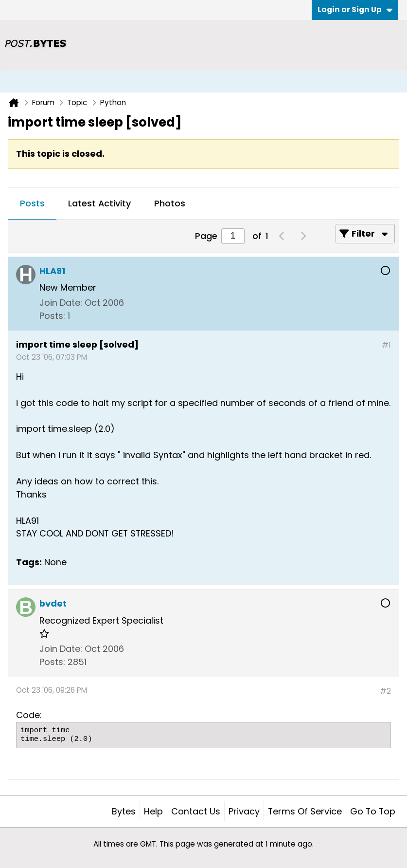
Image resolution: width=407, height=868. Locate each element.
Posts (32, 203)
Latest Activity (99, 203)
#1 (386, 345)
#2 (385, 691)
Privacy (244, 811)
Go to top (373, 811)
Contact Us (196, 811)
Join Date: (61, 303)
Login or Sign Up (355, 9)
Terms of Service (305, 811)
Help (153, 811)
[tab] (32, 204)
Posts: (52, 316)
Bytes (124, 811)
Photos (170, 203)
